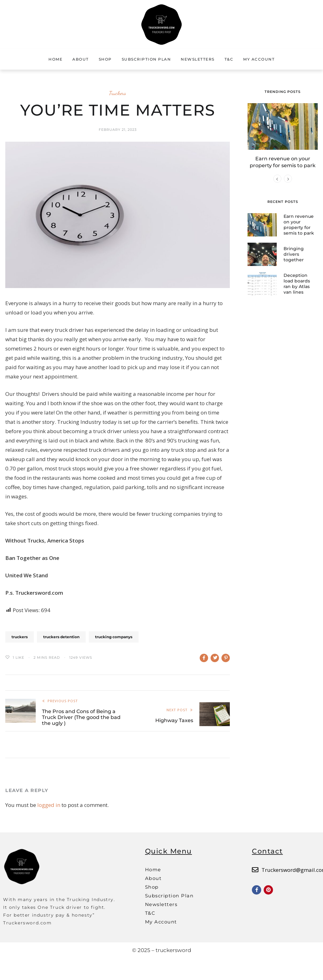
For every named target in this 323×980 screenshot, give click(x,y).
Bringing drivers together (294, 254)
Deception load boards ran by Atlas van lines (297, 283)
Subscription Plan (146, 59)
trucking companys (114, 637)
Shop (105, 59)
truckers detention (61, 637)
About (81, 59)
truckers (20, 637)
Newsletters (198, 59)
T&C (229, 59)
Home (55, 59)
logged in (49, 805)
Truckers (118, 93)
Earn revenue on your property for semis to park (299, 224)
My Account (259, 59)
